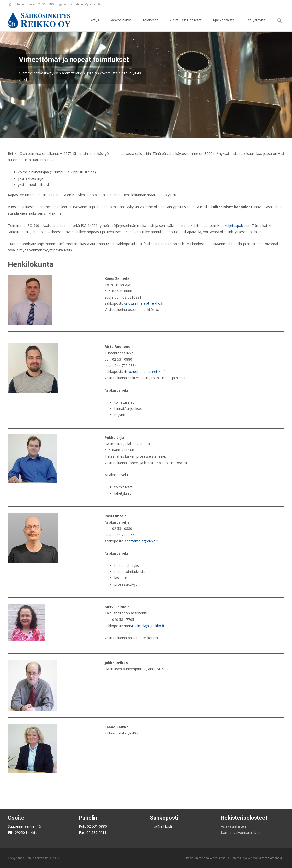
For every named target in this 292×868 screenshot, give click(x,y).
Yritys (95, 24)
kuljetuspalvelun (237, 225)
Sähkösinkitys (121, 24)
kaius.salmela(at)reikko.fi (144, 303)
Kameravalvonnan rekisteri (242, 832)
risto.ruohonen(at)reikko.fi (145, 372)
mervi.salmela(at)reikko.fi (144, 626)
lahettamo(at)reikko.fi (141, 541)
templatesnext (272, 858)
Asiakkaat (150, 24)
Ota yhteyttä (256, 24)
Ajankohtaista (224, 24)
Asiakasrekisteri (233, 826)
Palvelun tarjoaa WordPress (206, 858)
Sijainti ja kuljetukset (185, 24)
